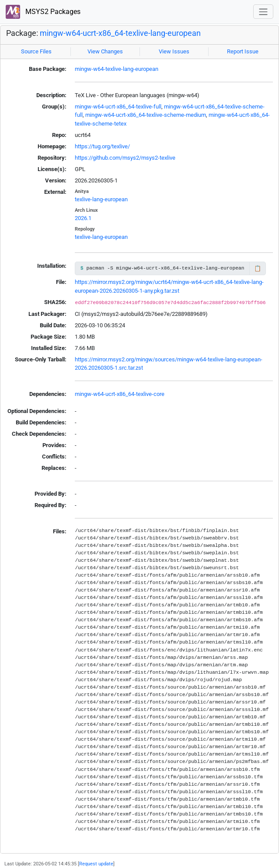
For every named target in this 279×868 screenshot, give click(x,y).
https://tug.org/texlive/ (102, 146)
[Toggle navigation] (263, 12)
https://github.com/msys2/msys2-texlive (125, 158)
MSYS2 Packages (43, 12)
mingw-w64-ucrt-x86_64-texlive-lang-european (120, 33)
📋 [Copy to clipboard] (258, 268)
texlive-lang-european (101, 199)
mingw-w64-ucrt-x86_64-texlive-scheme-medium (146, 115)
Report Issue (243, 51)
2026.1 (83, 218)
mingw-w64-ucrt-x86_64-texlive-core (120, 394)
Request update (96, 864)
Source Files (36, 51)
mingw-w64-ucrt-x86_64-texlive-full (118, 107)
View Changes (105, 51)
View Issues (174, 51)
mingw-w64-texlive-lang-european (117, 69)
